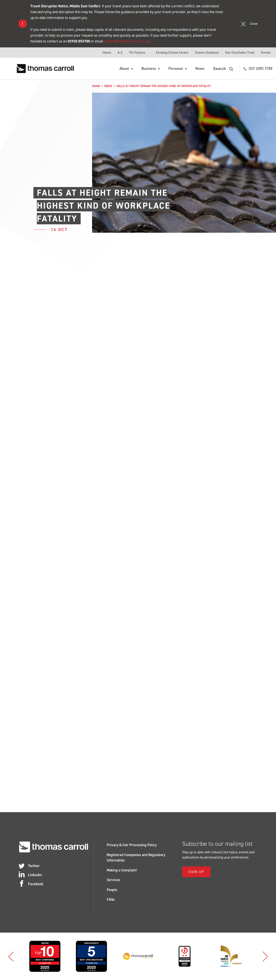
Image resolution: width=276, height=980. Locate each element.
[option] (45, 956)
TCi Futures (137, 52)
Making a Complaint (122, 870)
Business (149, 69)
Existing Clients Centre (172, 52)
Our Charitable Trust (240, 52)
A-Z (120, 52)
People (112, 890)
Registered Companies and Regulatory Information (136, 858)
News (200, 69)
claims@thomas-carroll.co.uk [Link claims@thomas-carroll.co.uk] (127, 41)
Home (107, 52)
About (124, 69)
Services (113, 880)
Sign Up (196, 872)
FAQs (111, 899)
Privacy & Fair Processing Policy (132, 845)
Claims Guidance (207, 52)
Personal (176, 69)
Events (266, 52)
